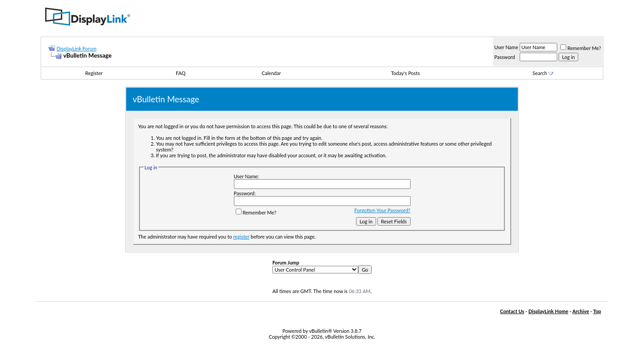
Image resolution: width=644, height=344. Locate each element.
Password (504, 57)
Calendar (271, 73)
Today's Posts (405, 73)
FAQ (181, 73)
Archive (581, 311)
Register (94, 73)
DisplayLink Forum (76, 48)
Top (597, 311)
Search (543, 73)
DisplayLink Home (549, 311)
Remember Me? (581, 48)
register (241, 237)
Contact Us (512, 311)
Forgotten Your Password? (382, 210)
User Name (506, 47)
